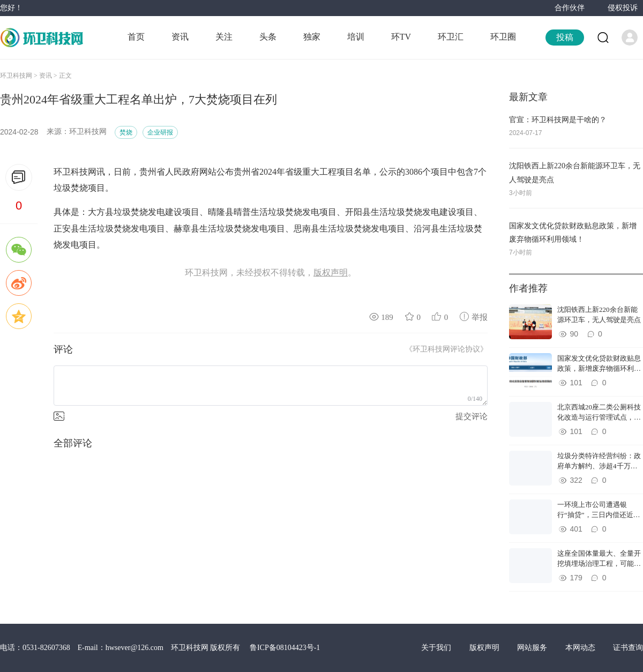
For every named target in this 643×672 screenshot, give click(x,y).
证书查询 (628, 648)
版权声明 (485, 648)
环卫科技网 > (20, 76)
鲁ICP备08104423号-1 (285, 648)
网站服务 (533, 648)
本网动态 (581, 648)
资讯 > (49, 76)
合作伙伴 (570, 8)
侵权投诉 (623, 8)
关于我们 (437, 648)
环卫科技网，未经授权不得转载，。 (271, 273)
